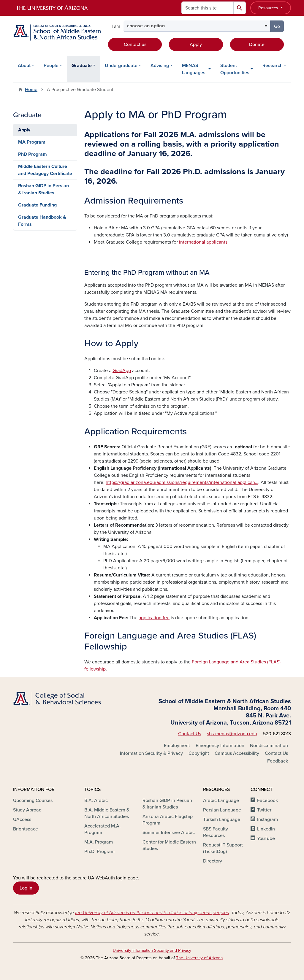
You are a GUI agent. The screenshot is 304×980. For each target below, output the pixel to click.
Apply (196, 45)
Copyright (199, 753)
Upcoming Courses (33, 800)
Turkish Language (222, 819)
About (24, 66)
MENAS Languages (194, 69)
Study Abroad (27, 810)
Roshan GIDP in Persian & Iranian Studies (43, 189)
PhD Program (33, 154)
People (51, 66)
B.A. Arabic (96, 800)
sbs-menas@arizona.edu (232, 734)
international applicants (203, 242)
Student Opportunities (235, 69)
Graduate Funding (37, 205)
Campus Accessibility (237, 753)
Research (273, 66)
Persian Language (222, 810)
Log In (26, 888)
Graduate (82, 66)
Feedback (278, 761)
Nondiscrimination (269, 746)
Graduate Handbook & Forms (42, 221)
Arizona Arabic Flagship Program (168, 820)
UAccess (22, 819)
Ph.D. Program (99, 852)
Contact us (135, 45)
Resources (269, 8)
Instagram (267, 819)
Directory (213, 861)
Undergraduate (121, 66)
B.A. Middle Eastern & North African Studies (107, 813)
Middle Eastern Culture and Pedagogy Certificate (45, 170)
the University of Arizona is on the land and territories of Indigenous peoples (152, 913)
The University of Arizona (199, 958)
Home (31, 90)
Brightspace (26, 829)
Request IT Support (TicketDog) (223, 848)
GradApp (122, 371)
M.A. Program (99, 842)
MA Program (32, 142)
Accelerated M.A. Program (102, 829)
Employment (177, 746)
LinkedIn (266, 829)
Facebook (267, 800)
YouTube (266, 838)
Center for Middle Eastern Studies (169, 845)
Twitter (264, 810)
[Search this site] (208, 8)
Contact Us (190, 734)
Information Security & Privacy (151, 753)
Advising (160, 66)
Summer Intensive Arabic (169, 833)
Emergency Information (220, 746)
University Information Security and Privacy (152, 950)
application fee (154, 618)
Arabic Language (221, 800)
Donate (257, 45)
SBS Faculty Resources (216, 832)
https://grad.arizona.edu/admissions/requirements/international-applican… (182, 482)
